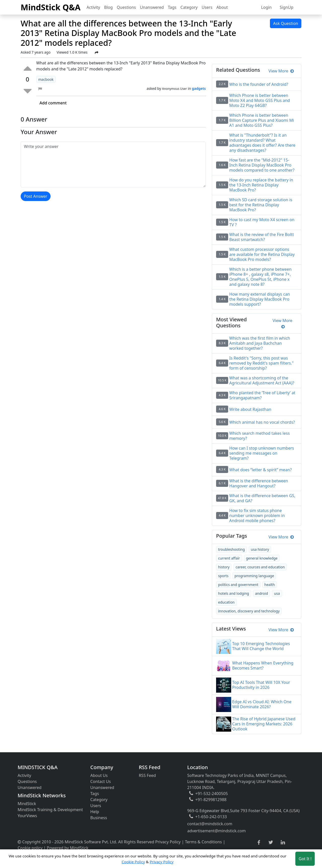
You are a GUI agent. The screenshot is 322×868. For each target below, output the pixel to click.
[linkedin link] (283, 843)
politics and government (238, 585)
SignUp (287, 7)
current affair (229, 558)
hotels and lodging (234, 593)
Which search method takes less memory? (259, 436)
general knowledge (262, 558)
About (222, 7)
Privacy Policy (168, 842)
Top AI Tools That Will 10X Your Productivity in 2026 (261, 685)
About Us (99, 775)
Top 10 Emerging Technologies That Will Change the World (261, 646)
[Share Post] (97, 53)
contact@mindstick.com (210, 824)
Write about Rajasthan (250, 409)
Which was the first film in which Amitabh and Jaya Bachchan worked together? (260, 343)
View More (281, 71)
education (226, 602)
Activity (93, 7)
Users (207, 7)
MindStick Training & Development (50, 810)
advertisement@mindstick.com (216, 831)
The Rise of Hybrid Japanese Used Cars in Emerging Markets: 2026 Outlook (264, 724)
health (270, 585)
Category (189, 7)
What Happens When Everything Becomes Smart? (263, 665)
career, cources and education (260, 567)
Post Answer (36, 196)
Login (266, 7)
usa (277, 593)
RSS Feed (147, 775)
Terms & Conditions (203, 842)
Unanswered (152, 7)
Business (99, 818)
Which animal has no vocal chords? (262, 422)
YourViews (27, 816)
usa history (260, 549)
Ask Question (286, 23)
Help (95, 812)
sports (223, 576)
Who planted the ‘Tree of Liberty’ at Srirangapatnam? (262, 395)
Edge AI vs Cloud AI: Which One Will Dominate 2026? (262, 704)
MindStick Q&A (51, 7)
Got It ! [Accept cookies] (305, 859)
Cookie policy (30, 848)
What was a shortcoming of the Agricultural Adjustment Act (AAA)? (262, 380)
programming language (254, 576)
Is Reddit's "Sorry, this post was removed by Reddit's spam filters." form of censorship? (261, 363)
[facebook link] (259, 843)
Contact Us (100, 781)
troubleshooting (231, 549)
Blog (108, 7)
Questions (126, 7)
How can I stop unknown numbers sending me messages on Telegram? (261, 453)
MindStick (27, 804)
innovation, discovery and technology (249, 611)
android (261, 593)
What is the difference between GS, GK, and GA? (262, 498)
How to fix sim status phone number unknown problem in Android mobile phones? (257, 516)
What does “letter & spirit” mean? (260, 470)
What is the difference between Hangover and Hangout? (259, 483)
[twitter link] (271, 843)
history (224, 567)
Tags (172, 7)
